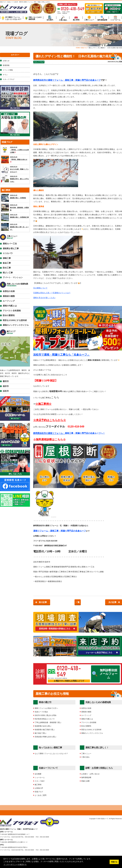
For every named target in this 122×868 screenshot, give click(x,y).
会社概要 (38, 774)
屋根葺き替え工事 (11, 249)
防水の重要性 (86, 726)
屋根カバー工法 (10, 244)
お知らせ (6, 61)
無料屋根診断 (102, 18)
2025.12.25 (15, 217)
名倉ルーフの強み (41, 712)
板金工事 (7, 263)
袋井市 (6, 386)
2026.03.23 (15, 169)
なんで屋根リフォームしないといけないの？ (51, 753)
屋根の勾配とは (87, 719)
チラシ (5, 75)
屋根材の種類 (86, 712)
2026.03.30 (15, 150)
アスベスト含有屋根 (89, 722)
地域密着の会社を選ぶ (43, 726)
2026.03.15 (15, 179)
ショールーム (115, 18)
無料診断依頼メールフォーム (105, 674)
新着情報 (6, 65)
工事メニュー (89, 18)
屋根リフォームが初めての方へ (46, 708)
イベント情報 (8, 70)
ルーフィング (86, 715)
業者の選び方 (45, 702)
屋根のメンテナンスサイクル (92, 733)
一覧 (78, 602)
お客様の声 (39, 788)
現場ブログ (39, 792)
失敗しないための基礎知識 (33, 18)
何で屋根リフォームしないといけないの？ (12, 18)
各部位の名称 (86, 708)
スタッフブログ (39, 62)
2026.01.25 (15, 198)
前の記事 (43, 602)
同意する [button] (114, 862)
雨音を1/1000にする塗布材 (91, 730)
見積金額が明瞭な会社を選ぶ (46, 737)
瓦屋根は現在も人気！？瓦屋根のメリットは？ (52, 293)
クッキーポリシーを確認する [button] (15, 864)
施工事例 (76, 18)
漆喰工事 (7, 258)
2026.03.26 (15, 160)
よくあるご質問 (41, 795)
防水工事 (7, 268)
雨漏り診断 (85, 781)
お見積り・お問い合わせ (90, 774)
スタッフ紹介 (40, 781)
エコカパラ (8, 253)
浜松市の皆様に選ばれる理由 (46, 715)
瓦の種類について (40, 288)
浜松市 (6, 391)
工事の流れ (63, 18)
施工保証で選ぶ (41, 733)
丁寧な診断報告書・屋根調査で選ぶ (48, 722)
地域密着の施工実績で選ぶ (45, 730)
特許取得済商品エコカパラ (45, 719)
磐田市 (6, 381)
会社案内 (50, 18)
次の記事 (112, 602)
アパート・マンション (13, 277)
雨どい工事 (8, 273)
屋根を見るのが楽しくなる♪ (44, 298)
